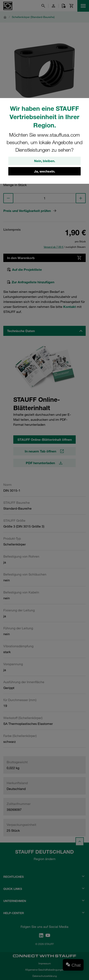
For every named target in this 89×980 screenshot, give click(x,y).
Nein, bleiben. (45, 161)
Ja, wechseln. (45, 171)
